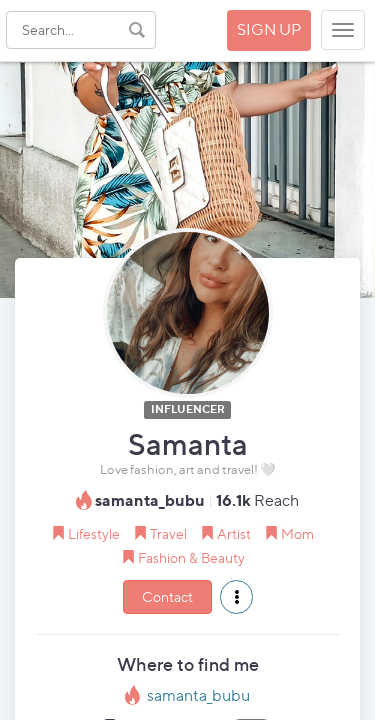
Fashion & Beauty (191, 557)
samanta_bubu (198, 695)
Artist (234, 533)
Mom (297, 533)
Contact (167, 596)
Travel (168, 533)
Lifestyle (94, 533)
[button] (236, 597)
